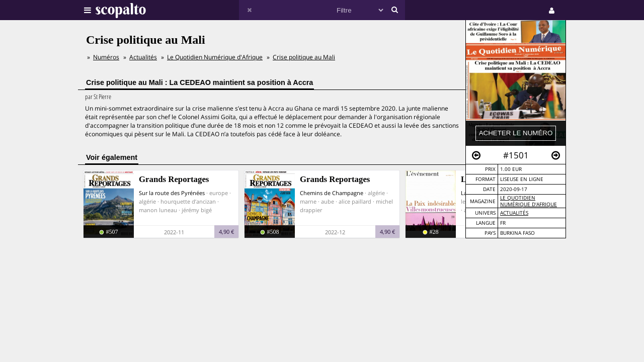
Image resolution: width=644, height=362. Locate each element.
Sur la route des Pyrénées (172, 193)
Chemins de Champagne (332, 193)
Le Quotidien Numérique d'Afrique (529, 201)
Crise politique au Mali (304, 57)
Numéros (106, 57)
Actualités (514, 213)
